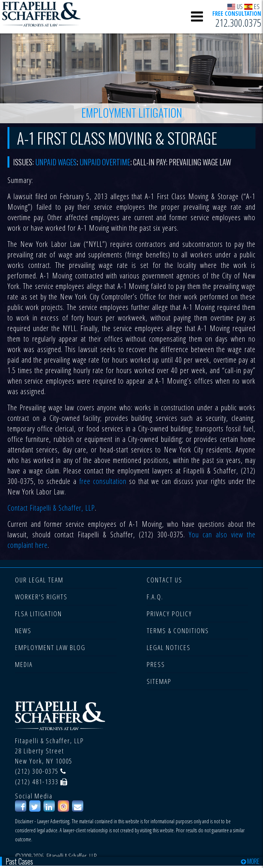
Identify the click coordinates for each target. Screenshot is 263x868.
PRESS (156, 664)
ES (252, 6)
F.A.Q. (155, 597)
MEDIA (24, 664)
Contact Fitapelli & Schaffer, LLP (51, 508)
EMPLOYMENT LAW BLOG (50, 647)
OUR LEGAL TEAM (39, 580)
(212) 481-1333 (37, 782)
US (235, 6)
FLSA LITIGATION (38, 614)
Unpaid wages (56, 162)
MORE (250, 861)
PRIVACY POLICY (169, 614)
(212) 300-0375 (37, 771)
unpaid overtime (105, 162)
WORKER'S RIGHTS (41, 597)
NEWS (23, 631)
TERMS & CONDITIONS (178, 631)
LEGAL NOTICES (169, 647)
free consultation (103, 481)
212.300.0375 (238, 23)
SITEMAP (159, 681)
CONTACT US (165, 580)
